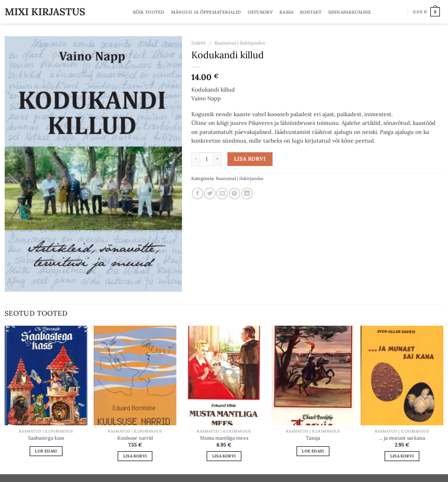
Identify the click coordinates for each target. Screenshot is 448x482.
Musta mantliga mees (224, 438)
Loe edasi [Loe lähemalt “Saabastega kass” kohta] (46, 451)
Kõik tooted (149, 12)
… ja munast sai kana (402, 438)
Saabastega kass (46, 438)
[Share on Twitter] (210, 193)
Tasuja (313, 438)
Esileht (199, 43)
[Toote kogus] (207, 159)
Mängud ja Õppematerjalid (206, 12)
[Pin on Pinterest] (235, 193)
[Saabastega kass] (46, 376)
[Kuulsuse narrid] (135, 376)
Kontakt (311, 12)
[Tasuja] (313, 376)
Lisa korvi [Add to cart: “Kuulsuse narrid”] (135, 456)
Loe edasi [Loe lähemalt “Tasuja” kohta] (313, 451)
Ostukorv (260, 12)
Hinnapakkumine (350, 12)
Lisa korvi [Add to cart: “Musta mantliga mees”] (224, 456)
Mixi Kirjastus (45, 12)
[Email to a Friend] (222, 193)
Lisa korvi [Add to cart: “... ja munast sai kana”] (402, 456)
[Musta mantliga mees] (224, 376)
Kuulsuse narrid (135, 438)
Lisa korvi (250, 159)
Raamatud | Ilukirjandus (240, 43)
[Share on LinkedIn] (247, 193)
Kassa (286, 12)
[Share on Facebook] (198, 193)
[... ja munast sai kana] (402, 376)
